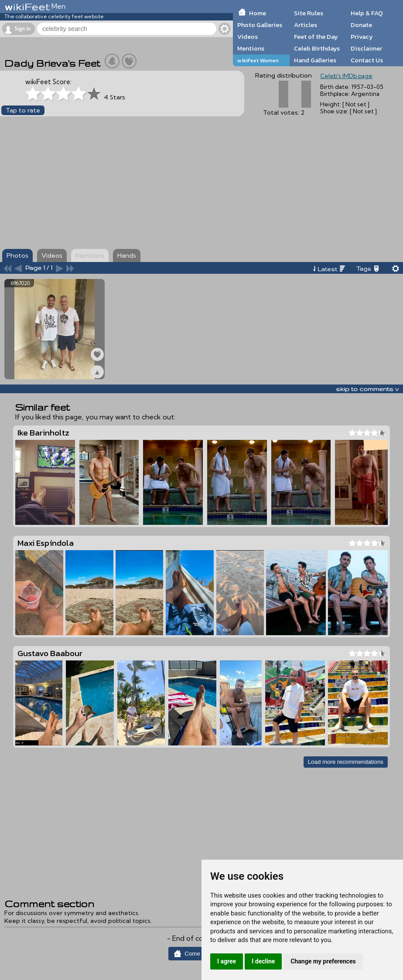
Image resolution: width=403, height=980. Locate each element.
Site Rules (309, 13)
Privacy (362, 37)
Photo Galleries (260, 25)
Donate (361, 25)
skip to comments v (367, 389)
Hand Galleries (315, 60)
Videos (248, 37)
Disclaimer (366, 48)
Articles (306, 25)
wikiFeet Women (258, 60)
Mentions (251, 48)
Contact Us (367, 60)
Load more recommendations (346, 762)
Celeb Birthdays (317, 48)
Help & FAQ (367, 13)
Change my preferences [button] (323, 961)
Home (258, 13)
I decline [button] (263, 961)
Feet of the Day (316, 37)
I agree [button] (227, 961)
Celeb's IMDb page (346, 76)
